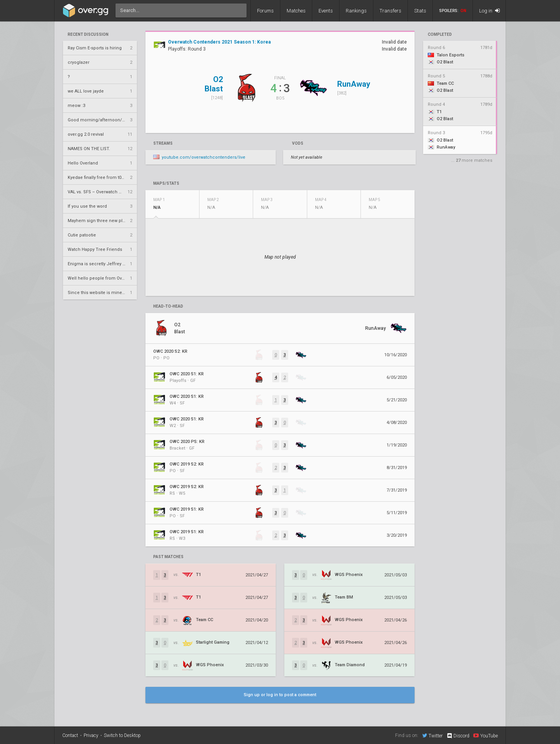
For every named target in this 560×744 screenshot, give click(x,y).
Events (326, 11)
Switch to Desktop (122, 735)
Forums (265, 11)
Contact (70, 735)
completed (440, 35)
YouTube (486, 735)
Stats (420, 11)
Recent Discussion (88, 35)
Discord (458, 736)
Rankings (356, 11)
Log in (489, 11)
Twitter (432, 735)
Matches (296, 11)
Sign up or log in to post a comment (280, 695)
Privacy (91, 735)
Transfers (390, 11)
